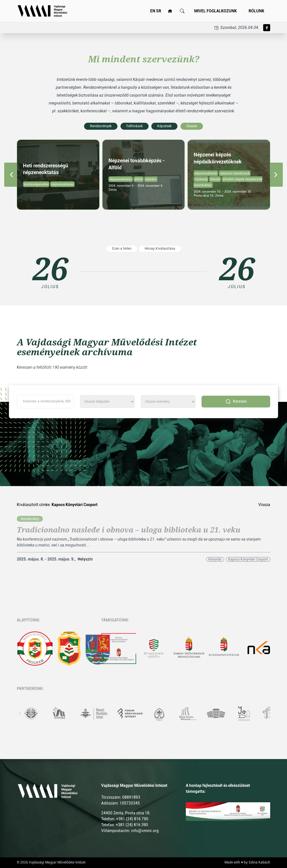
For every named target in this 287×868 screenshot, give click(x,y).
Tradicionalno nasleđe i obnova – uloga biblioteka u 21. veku (129, 530)
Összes (192, 126)
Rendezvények (101, 126)
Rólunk (256, 11)
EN (153, 11)
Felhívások (135, 126)
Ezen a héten (122, 249)
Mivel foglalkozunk (216, 11)
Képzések (164, 126)
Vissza (264, 505)
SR (159, 11)
